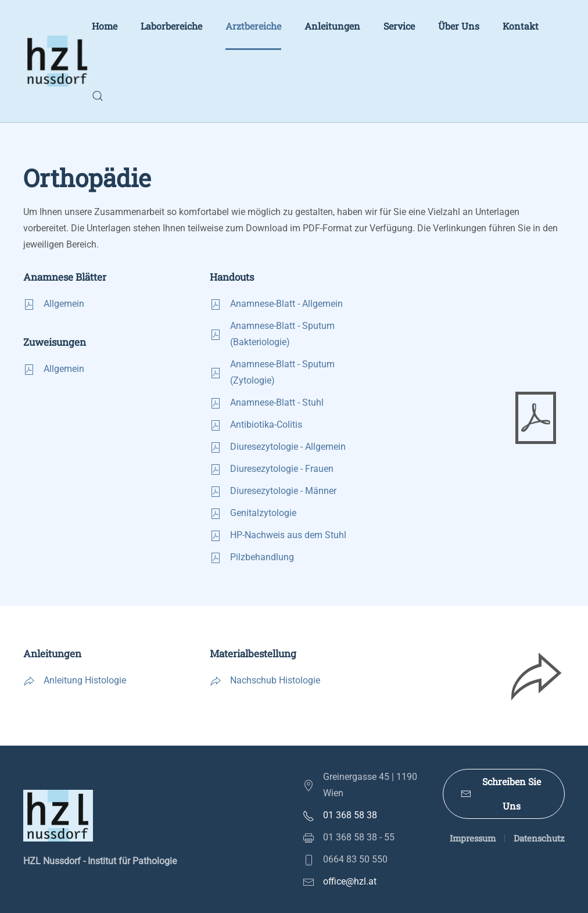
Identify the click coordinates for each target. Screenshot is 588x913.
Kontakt (521, 26)
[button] (98, 96)
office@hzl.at (350, 881)
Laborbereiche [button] (171, 26)
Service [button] (399, 26)
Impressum (473, 838)
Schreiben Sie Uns (501, 794)
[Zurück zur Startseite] (58, 61)
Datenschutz (539, 838)
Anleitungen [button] (332, 26)
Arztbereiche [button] (253, 26)
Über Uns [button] (459, 26)
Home (105, 26)
